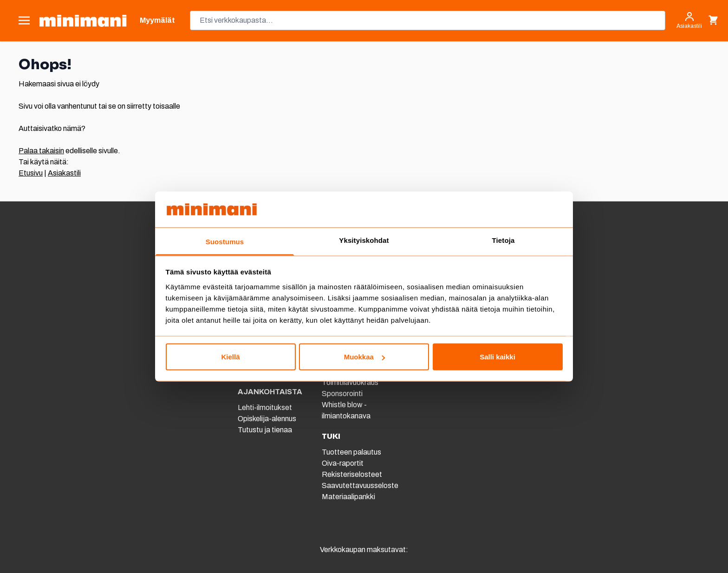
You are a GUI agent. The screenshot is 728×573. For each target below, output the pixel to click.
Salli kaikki (497, 357)
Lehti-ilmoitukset (265, 407)
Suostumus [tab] (225, 241)
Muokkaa (364, 357)
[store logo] (83, 21)
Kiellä (230, 357)
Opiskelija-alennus (267, 419)
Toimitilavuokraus (350, 382)
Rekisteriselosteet (352, 474)
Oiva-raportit (343, 463)
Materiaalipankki (348, 497)
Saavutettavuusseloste (360, 485)
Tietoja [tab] (504, 240)
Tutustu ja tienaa (265, 430)
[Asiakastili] (689, 20)
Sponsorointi (342, 394)
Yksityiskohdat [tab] (364, 240)
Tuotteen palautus (352, 452)
